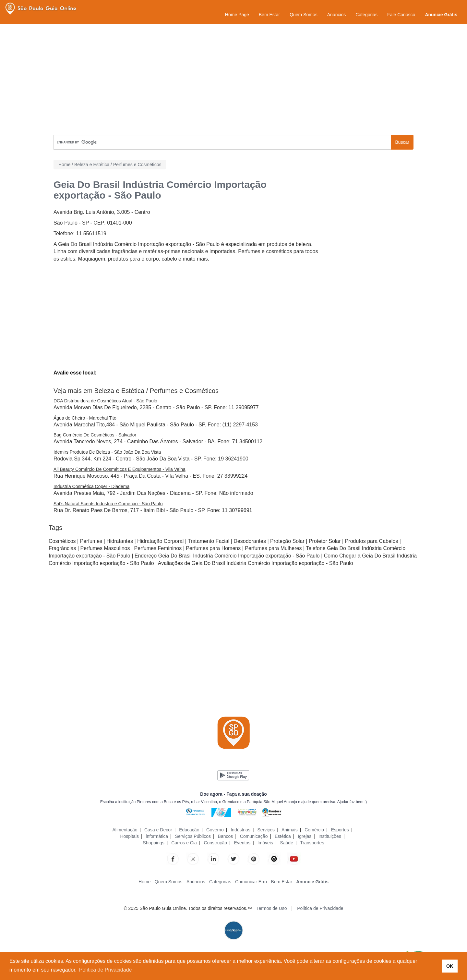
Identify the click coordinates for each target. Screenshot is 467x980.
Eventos (242, 843)
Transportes (312, 843)
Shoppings (154, 843)
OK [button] (450, 966)
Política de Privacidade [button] (106, 970)
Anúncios (337, 15)
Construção (215, 843)
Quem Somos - (170, 882)
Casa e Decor (158, 830)
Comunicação (254, 836)
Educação (189, 830)
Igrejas (305, 836)
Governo (215, 830)
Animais (290, 830)
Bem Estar (269, 15)
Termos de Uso (271, 908)
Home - (146, 882)
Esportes (340, 830)
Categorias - (222, 882)
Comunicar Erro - (252, 882)
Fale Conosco (401, 15)
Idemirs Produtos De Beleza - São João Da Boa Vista (107, 452)
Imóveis (265, 843)
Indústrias (240, 830)
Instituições (330, 836)
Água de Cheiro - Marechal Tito (85, 418)
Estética (283, 836)
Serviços (266, 830)
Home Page (237, 15)
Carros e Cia (184, 843)
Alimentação (125, 830)
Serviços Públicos (193, 836)
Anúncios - (197, 882)
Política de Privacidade (320, 908)
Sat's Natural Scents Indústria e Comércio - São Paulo (108, 504)
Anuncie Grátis (441, 15)
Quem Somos (304, 15)
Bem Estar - (283, 882)
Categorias (366, 15)
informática (157, 836)
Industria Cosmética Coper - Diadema (91, 486)
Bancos (226, 836)
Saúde (286, 843)
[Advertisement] (233, 80)
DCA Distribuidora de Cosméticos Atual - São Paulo (105, 401)
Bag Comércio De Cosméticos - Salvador (95, 435)
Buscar (402, 142)
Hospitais (129, 836)
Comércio (314, 830)
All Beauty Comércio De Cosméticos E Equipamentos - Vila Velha (120, 469)
